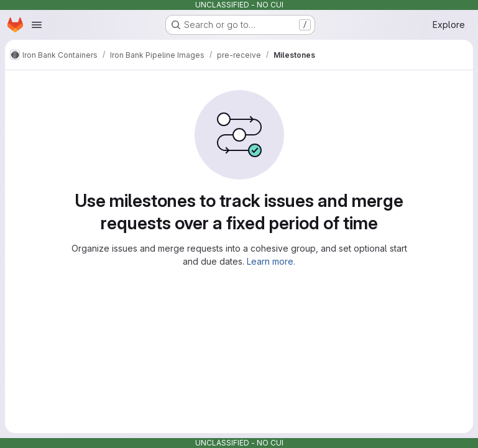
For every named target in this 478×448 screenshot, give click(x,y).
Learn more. (271, 261)
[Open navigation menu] (37, 25)
